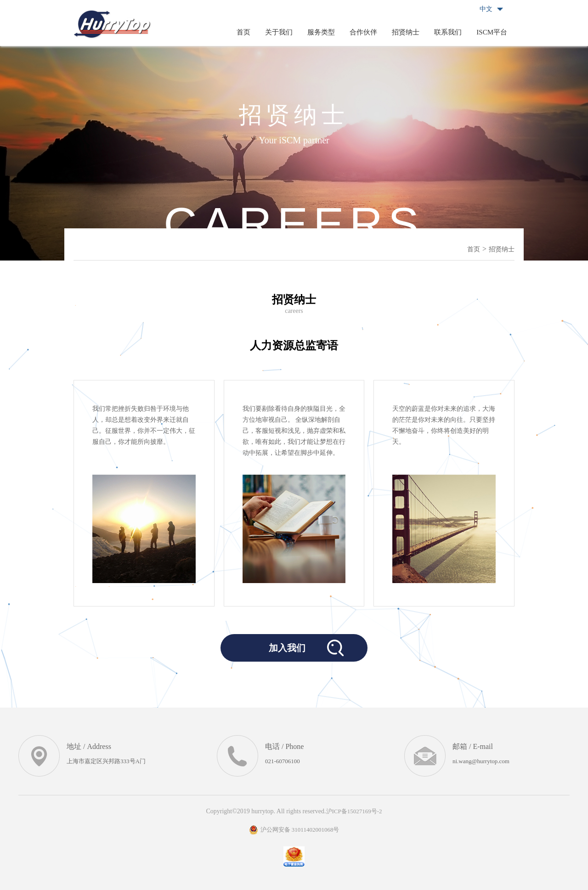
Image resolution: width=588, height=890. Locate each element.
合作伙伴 (363, 32)
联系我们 (448, 32)
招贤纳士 (406, 32)
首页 (243, 32)
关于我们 (279, 32)
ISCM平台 (492, 32)
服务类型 (321, 32)
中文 (486, 9)
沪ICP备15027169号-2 (354, 811)
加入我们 (287, 648)
